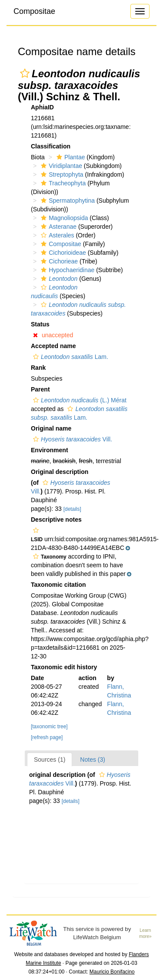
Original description (60, 472)
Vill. (72, 439)
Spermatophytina (67, 201)
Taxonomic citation (58, 585)
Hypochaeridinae (67, 270)
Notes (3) (93, 760)
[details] (72, 509)
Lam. (70, 357)
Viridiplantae (60, 166)
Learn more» (145, 934)
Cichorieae (58, 261)
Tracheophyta (62, 183)
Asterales (56, 235)
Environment (50, 450)
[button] (25, 73)
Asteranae (58, 227)
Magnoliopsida (63, 218)
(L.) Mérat (79, 400)
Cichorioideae (62, 253)
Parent (40, 389)
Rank (38, 368)
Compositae (34, 11)
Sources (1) (50, 760)
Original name (51, 428)
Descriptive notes (56, 520)
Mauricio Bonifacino (112, 972)
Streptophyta (61, 174)
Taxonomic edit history (64, 667)
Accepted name (53, 346)
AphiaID (42, 107)
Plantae (70, 157)
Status (40, 324)
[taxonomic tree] (49, 727)
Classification (51, 146)
